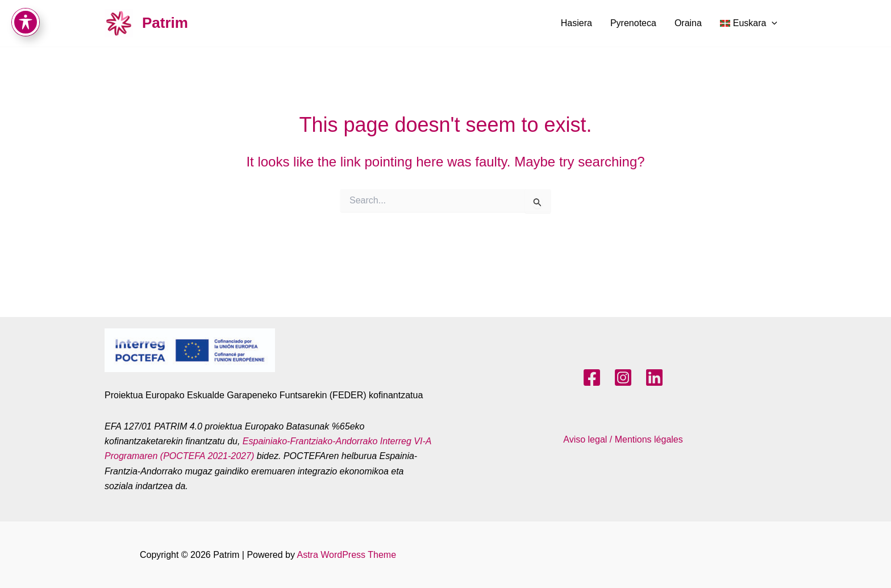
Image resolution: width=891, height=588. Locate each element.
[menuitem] (749, 23)
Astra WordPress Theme (346, 555)
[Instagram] (623, 378)
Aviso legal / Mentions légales (623, 439)
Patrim (165, 23)
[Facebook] (592, 378)
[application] (772, 23)
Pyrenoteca (633, 23)
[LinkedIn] (654, 378)
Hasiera (576, 23)
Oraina (688, 23)
